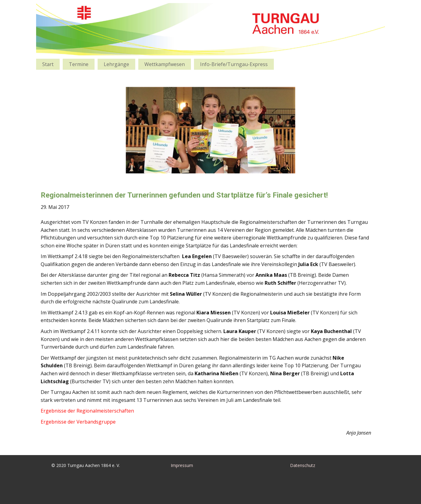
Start (48, 64)
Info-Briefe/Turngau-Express (234, 64)
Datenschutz (303, 465)
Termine (79, 64)
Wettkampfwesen (165, 64)
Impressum (182, 465)
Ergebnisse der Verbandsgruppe (78, 422)
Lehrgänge (116, 64)
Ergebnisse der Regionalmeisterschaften (87, 411)
